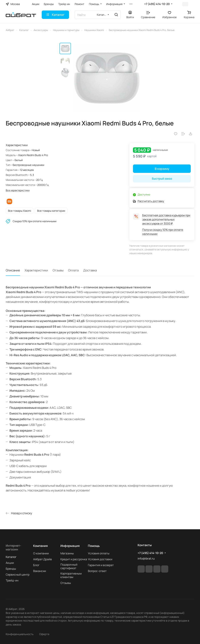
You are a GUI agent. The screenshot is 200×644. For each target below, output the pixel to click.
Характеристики (36, 270)
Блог (36, 565)
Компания (40, 546)
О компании (41, 553)
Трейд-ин (12, 580)
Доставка (90, 270)
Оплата (73, 270)
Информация (70, 546)
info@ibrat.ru (146, 558)
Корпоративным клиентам (71, 575)
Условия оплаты (99, 553)
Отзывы (58, 270)
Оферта (44, 634)
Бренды (11, 569)
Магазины (67, 553)
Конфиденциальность (20, 634)
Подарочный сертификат (69, 566)
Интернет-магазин (13, 547)
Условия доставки (100, 559)
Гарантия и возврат (101, 565)
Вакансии (40, 571)
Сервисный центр (18, 575)
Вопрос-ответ (97, 571)
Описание (13, 270)
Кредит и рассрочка (74, 559)
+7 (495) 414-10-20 (157, 4)
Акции (10, 563)
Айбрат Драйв (43, 559)
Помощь (94, 546)
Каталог (11, 557)
